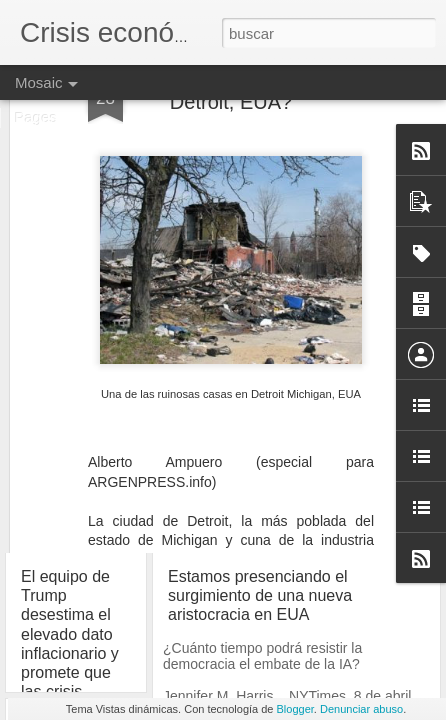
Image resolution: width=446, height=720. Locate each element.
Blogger (295, 709)
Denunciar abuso (361, 709)
